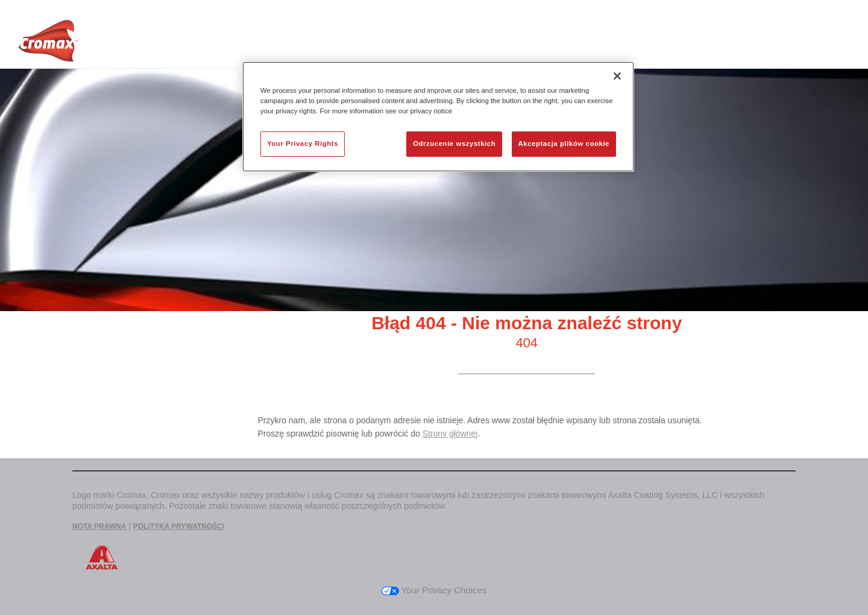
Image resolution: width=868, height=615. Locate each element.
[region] (438, 117)
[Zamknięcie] (617, 76)
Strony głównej (450, 434)
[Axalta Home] (48, 44)
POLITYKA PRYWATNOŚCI (179, 526)
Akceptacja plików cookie (564, 143)
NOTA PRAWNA (99, 526)
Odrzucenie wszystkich (454, 143)
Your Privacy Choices (434, 590)
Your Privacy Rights (303, 143)
